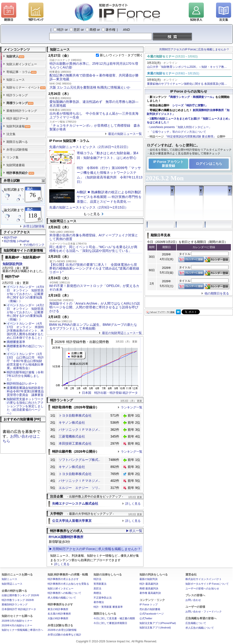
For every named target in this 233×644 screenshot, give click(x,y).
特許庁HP (10, 238)
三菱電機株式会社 (72, 436)
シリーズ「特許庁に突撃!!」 (190, 105)
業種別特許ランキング (22, 111)
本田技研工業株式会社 (75, 443)
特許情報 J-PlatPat (16, 241)
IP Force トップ (149, 604)
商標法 (97, 593)
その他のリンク (34, 245)
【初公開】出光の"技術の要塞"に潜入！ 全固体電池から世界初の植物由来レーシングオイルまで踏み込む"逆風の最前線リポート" (94, 268)
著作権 (110, 30)
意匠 (77, 30)
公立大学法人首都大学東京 (72, 521)
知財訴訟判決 (12, 264)
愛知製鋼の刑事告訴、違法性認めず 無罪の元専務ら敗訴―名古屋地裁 (94, 104)
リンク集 (12, 157)
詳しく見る (133, 504)
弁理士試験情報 (17, 150)
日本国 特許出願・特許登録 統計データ (110, 393)
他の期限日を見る (217, 293)
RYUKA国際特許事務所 (66, 537)
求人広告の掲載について (200, 628)
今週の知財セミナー (172, 56)
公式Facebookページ (152, 614)
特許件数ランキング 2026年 (18, 600)
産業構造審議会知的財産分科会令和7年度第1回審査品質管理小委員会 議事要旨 (25, 391)
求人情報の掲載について (62, 598)
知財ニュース (16, 80)
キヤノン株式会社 (72, 423)
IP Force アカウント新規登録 (168, 164)
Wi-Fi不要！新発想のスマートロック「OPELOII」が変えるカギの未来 (94, 288)
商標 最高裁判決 (149, 588)
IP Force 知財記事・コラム (69, 141)
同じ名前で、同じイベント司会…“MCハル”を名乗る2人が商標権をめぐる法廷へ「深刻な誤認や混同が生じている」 (93, 249)
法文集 (11, 134)
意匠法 (97, 588)
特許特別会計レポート (22, 384)
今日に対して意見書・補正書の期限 (114, 618)
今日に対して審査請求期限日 (110, 623)
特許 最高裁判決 (149, 584)
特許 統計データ (18, 119)
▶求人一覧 (134, 531)
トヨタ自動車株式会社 (75, 415)
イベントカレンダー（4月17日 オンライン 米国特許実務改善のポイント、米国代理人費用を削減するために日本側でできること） (25, 331)
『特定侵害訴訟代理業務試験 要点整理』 (190, 137)
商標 (93, 30)
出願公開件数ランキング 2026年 (20, 595)
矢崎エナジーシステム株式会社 (75, 503)
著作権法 (99, 602)
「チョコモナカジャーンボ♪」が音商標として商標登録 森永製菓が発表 (95, 127)
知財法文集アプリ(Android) (155, 628)
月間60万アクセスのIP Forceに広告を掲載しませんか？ (194, 49)
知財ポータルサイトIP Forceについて (207, 584)
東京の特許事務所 (58, 609)
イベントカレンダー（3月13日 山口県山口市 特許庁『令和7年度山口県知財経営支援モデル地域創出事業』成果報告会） (25, 361)
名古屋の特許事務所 (59, 614)
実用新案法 (100, 584)
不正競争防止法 (103, 598)
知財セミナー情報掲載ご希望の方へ (22, 630)
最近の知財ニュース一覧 (125, 134)
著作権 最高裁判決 (150, 593)
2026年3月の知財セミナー (17, 621)
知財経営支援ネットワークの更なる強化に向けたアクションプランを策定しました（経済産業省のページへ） (25, 406)
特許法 (97, 579)
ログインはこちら (209, 164)
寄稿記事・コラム (21, 72)
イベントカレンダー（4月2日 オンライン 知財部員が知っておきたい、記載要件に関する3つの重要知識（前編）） (25, 312)
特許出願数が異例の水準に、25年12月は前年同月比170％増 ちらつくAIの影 (95, 65)
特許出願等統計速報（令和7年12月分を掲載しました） (25, 376)
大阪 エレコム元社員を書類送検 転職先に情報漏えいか (90, 87)
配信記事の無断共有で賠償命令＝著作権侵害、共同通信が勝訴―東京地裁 (94, 77)
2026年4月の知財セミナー (17, 625)
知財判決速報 (18, 126)
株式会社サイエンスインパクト (204, 579)
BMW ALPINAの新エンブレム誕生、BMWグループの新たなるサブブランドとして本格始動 (93, 326)
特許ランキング (17, 95)
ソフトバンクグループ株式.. (79, 460)
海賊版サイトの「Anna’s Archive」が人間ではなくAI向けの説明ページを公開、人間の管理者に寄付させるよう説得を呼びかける (95, 307)
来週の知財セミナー (173, 73)
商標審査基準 (16, 342)
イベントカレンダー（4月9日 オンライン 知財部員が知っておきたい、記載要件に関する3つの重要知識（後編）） (25, 294)
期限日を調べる (17, 142)
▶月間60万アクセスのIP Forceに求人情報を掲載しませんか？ (95, 549)
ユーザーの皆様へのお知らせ (202, 588)
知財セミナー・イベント (26, 87)
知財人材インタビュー (22, 64)
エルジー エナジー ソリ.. (79, 488)
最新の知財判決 (149, 579)
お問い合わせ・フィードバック (204, 612)
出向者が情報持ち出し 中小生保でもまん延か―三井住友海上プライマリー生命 (94, 115)
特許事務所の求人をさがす (63, 579)
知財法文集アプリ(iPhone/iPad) (158, 623)
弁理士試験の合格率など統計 (64, 635)
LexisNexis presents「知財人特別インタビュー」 (181, 127)
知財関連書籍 (16, 165)
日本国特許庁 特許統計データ (19, 609)
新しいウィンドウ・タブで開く (121, 55)
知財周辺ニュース (12, 584)
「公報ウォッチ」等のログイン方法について (178, 132)
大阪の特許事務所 (58, 618)
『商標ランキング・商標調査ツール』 (191, 97)
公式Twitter (146, 618)
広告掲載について (196, 623)
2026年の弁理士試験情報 (62, 630)
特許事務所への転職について (64, 593)
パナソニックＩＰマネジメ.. (79, 430)
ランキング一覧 (132, 407)
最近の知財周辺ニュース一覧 (122, 333)
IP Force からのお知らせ (189, 91)
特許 (61, 30)
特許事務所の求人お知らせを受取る (68, 584)
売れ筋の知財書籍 (150, 609)
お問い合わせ (193, 600)
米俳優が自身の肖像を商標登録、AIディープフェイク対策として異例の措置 (94, 237)
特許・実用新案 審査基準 (108, 607)
